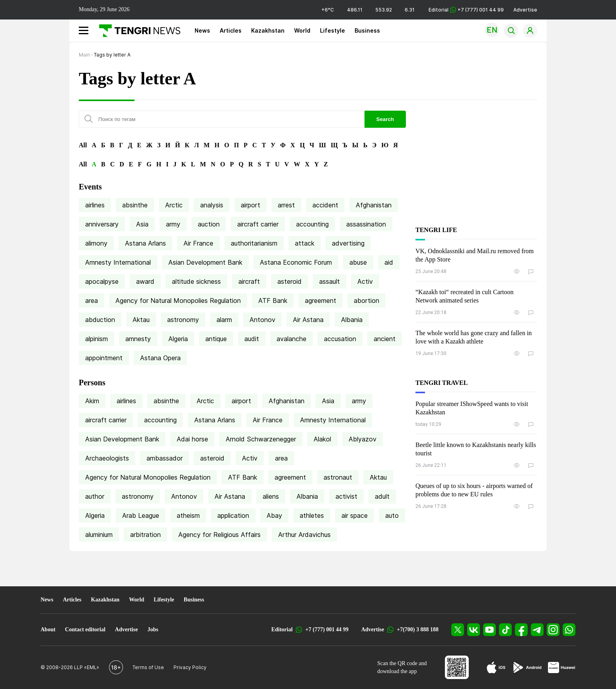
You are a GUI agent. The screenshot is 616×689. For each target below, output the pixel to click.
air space (355, 515)
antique (216, 339)
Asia (142, 224)
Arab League (141, 515)
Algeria (178, 339)
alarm (224, 320)
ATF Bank (273, 301)
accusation (340, 339)
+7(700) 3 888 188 (418, 629)
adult (382, 496)
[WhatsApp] (569, 630)
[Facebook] (521, 630)
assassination (366, 224)
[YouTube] (489, 630)
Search (385, 119)
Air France (198, 243)
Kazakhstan (268, 30)
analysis (212, 205)
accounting (312, 224)
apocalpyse (102, 281)
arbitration (145, 535)
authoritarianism (254, 243)
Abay (274, 515)
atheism (188, 515)
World (302, 30)
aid (389, 262)
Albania (352, 320)
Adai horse (192, 439)
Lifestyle (332, 30)
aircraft (249, 281)
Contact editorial (85, 629)
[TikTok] (505, 630)
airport (250, 205)
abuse (358, 262)
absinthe (135, 205)
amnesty (138, 339)
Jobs (153, 629)
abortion (366, 301)
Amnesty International (118, 262)
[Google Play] (527, 668)
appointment (104, 358)
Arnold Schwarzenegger (261, 439)
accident (325, 205)
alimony (96, 243)
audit (252, 339)
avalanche (291, 339)
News (202, 30)
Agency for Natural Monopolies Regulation (178, 301)
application (233, 515)
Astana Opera (160, 358)
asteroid (289, 281)
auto (392, 515)
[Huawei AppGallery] (562, 668)
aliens (271, 496)
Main (84, 55)
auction (209, 224)
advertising (348, 243)
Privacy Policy (190, 667)
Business (367, 30)
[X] (458, 630)
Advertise (525, 10)
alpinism (96, 339)
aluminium (99, 535)
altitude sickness (196, 281)
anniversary (102, 224)
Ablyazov (363, 439)
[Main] (137, 31)
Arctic (174, 205)
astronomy (183, 320)
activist (346, 496)
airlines (95, 205)
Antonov (262, 320)
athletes (312, 515)
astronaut (338, 477)
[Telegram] (537, 630)
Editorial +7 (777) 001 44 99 (466, 10)
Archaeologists (107, 458)
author (95, 496)
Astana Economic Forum (296, 262)
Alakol (322, 439)
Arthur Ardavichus (304, 535)
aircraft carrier (258, 224)
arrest (286, 205)
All (83, 145)
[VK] (474, 630)
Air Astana (308, 320)
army (173, 224)
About (48, 629)
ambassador (165, 458)
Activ (365, 281)
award (145, 281)
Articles (231, 30)
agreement (321, 301)
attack (305, 243)
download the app (397, 671)
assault (329, 281)
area (92, 301)
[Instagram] (553, 630)
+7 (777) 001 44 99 (327, 629)
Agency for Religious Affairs (219, 535)
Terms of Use (148, 667)
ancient (385, 339)
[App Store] (496, 668)
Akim (92, 401)
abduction (100, 320)
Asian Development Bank (205, 262)
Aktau (141, 320)
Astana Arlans (145, 243)
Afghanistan (374, 205)
